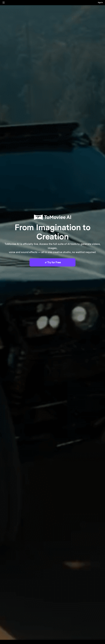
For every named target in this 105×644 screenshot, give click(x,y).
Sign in (100, 3)
